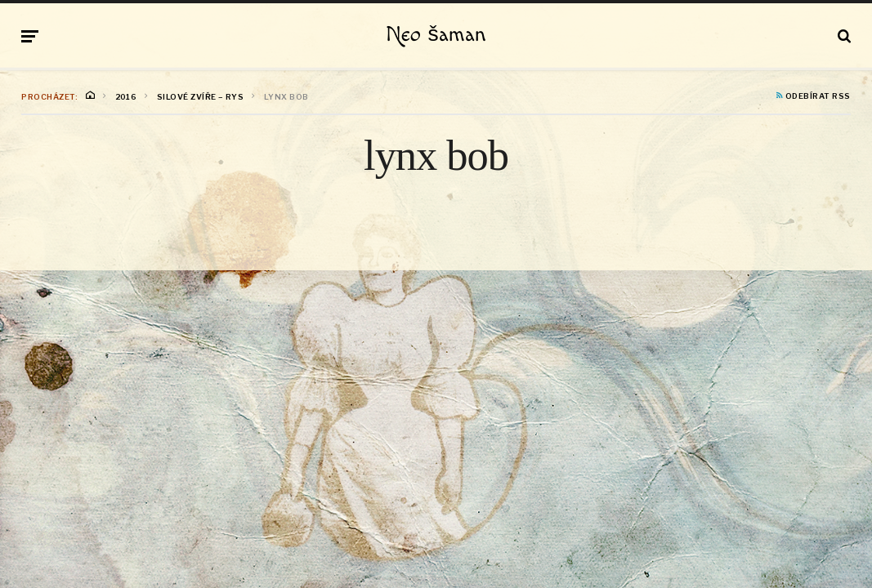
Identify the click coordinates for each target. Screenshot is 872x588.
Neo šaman (436, 35)
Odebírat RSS (814, 96)
